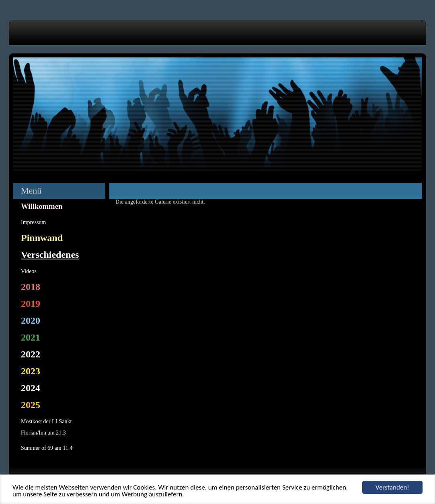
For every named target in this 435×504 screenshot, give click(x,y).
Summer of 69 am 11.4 (47, 448)
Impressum (33, 222)
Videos (29, 271)
